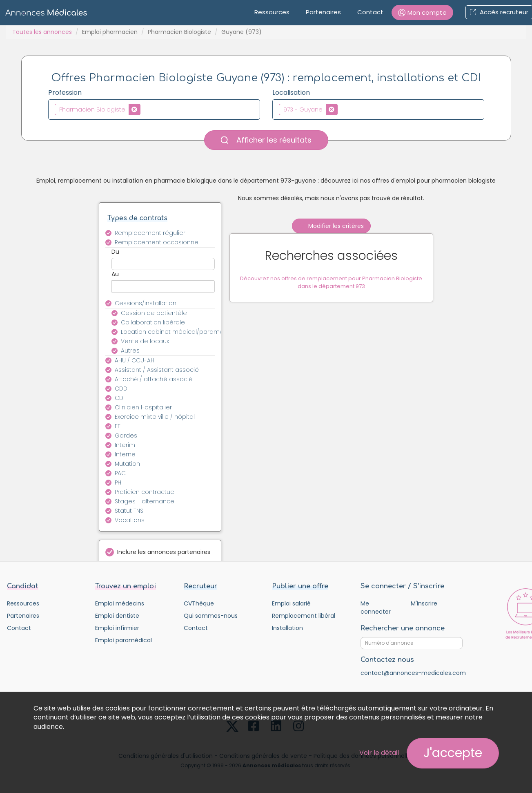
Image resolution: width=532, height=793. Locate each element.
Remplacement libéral (304, 616)
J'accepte (453, 753)
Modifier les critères (331, 226)
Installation (287, 628)
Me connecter (376, 608)
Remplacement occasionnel (157, 242)
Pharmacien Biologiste (179, 32)
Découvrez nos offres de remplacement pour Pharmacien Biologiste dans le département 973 (331, 283)
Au (115, 274)
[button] (422, 12)
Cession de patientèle (154, 313)
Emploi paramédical (124, 640)
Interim (125, 445)
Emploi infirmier (117, 628)
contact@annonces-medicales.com (413, 673)
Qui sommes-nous (211, 616)
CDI (120, 398)
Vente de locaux (145, 341)
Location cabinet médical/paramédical (173, 332)
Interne (125, 454)
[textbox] (145, 109)
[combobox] (154, 109)
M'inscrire (424, 603)
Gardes (126, 436)
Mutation (127, 464)
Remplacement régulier (150, 233)
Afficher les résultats (266, 140)
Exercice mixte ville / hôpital (155, 417)
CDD (121, 389)
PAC (120, 473)
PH (118, 483)
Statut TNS (129, 511)
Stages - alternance (145, 501)
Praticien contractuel (145, 492)
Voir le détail (379, 753)
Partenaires (323, 12)
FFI (118, 426)
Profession (65, 93)
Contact (370, 12)
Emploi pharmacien (110, 32)
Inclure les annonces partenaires (164, 552)
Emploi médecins (120, 603)
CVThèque (199, 603)
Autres (130, 351)
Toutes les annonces (42, 32)
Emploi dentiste (117, 616)
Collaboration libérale (153, 322)
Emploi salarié (291, 603)
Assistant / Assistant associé (157, 370)
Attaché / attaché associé (154, 379)
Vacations (130, 520)
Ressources (272, 12)
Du (115, 252)
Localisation (291, 93)
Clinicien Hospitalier (143, 407)
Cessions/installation (146, 303)
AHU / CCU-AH (135, 360)
